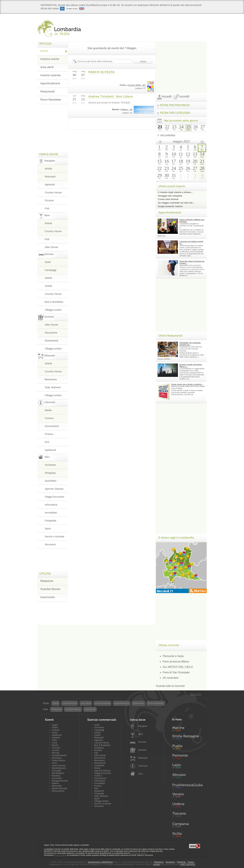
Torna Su (196, 694)
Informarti (143, 766)
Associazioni (52, 426)
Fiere (54, 740)
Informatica (51, 505)
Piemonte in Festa (187, 757)
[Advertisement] (181, 63)
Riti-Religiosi (58, 773)
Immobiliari (51, 513)
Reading (56, 776)
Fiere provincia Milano (176, 662)
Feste (55, 732)
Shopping (50, 473)
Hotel (48, 262)
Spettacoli (50, 450)
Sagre (55, 725)
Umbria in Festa (187, 806)
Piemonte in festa (173, 656)
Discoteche (51, 333)
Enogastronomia (60, 781)
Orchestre (50, 465)
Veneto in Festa (187, 796)
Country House (53, 192)
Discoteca (57, 758)
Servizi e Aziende (54, 536)
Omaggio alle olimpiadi (170, 196)
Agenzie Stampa (54, 489)
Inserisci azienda (50, 75)
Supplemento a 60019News (100, 862)
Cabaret (56, 738)
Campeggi (50, 270)
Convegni (57, 771)
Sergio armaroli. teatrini (170, 206)
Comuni (49, 418)
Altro (141, 774)
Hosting (157, 864)
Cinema (56, 730)
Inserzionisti (47, 597)
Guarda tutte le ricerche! (170, 686)
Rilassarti (143, 758)
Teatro (55, 727)
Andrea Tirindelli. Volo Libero (111, 97)
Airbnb (48, 169)
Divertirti (142, 750)
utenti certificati (60, 855)
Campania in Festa (187, 825)
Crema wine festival (168, 199)
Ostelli (48, 286)
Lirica (54, 743)
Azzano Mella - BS (137, 85)
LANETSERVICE (187, 864)
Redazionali (47, 92)
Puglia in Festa (187, 748)
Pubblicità (181, 862)
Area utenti (47, 67)
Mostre (55, 745)
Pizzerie (49, 200)
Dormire (142, 742)
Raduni (55, 783)
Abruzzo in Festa (187, 777)
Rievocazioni (58, 791)
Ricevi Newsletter (51, 100)
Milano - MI (127, 109)
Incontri (55, 750)
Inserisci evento (50, 59)
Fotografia (50, 521)
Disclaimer (170, 862)
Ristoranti (50, 176)
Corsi (54, 763)
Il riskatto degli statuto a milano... (175, 192)
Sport (48, 528)
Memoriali (57, 786)
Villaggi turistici (53, 310)
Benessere (51, 379)
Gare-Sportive (59, 765)
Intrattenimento (59, 755)
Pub (47, 208)
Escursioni (57, 778)
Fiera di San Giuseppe (176, 672)
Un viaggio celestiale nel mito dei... (176, 203)
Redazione (47, 581)
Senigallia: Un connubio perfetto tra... (190, 344)
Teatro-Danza (58, 760)
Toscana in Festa (187, 815)
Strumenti (50, 544)
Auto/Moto (50, 481)
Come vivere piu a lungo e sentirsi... (187, 384)
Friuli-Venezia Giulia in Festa (187, 786)
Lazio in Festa (187, 767)
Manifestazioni (59, 768)
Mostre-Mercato (60, 788)
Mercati (55, 753)
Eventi (44, 51)
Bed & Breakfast (54, 302)
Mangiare (143, 726)
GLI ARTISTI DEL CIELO (178, 667)
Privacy (191, 862)
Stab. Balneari (53, 387)
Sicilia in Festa (187, 834)
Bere (141, 734)
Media (48, 410)
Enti (47, 442)
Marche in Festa (187, 728)
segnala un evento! (139, 853)
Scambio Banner (50, 589)
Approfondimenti (50, 83)
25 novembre (171, 678)
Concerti (56, 748)
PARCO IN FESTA (101, 72)
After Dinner (52, 247)
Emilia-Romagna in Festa (187, 738)
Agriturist (50, 184)
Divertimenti (51, 341)
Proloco (49, 434)
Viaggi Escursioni (54, 497)
